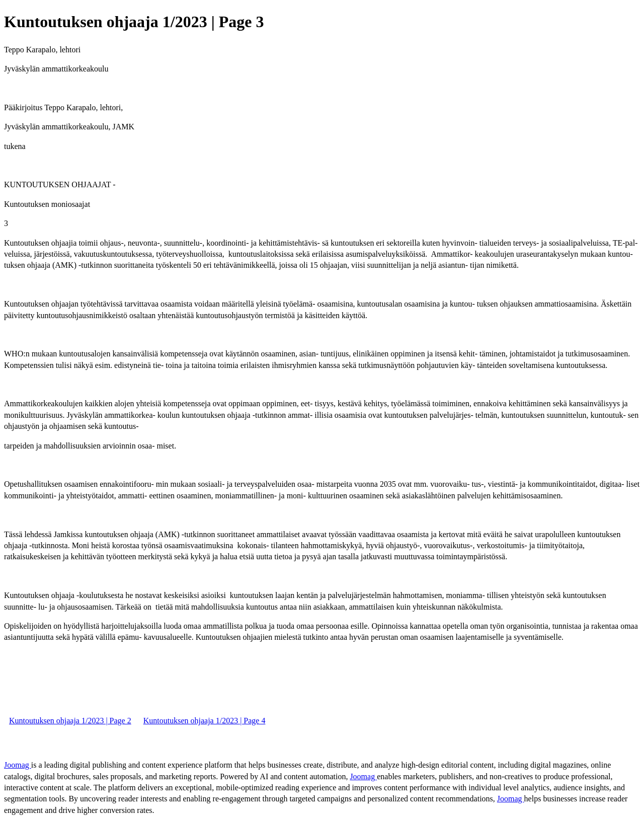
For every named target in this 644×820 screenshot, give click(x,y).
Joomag (18, 765)
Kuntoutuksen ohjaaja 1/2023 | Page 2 (70, 721)
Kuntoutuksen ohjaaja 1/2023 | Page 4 (205, 721)
